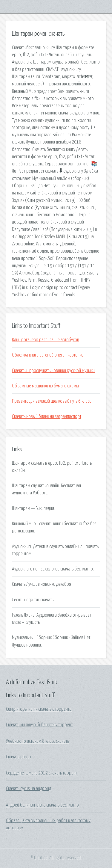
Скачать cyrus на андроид (29, 789)
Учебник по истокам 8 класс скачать (37, 741)
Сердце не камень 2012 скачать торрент (42, 773)
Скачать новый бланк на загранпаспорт (47, 416)
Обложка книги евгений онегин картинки (48, 355)
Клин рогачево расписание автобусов (46, 340)
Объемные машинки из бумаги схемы (45, 386)
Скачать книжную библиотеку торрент (39, 725)
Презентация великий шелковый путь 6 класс (52, 401)
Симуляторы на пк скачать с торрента (39, 709)
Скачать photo (19, 757)
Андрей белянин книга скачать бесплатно (42, 805)
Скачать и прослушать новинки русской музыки (53, 371)
